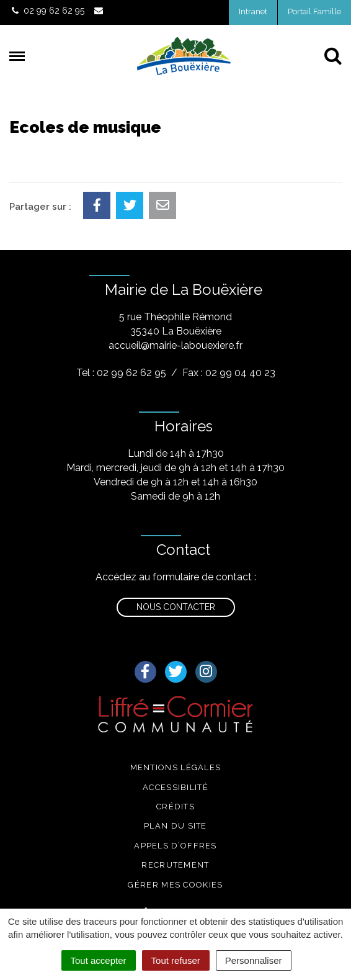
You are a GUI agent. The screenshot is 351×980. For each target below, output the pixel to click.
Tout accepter (99, 960)
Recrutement (175, 865)
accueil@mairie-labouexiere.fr (175, 345)
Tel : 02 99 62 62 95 (121, 373)
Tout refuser (176, 960)
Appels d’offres (175, 846)
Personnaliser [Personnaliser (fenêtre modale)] (254, 960)
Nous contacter (176, 607)
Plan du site (175, 826)
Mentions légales (176, 767)
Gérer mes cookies (175, 885)
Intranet (253, 11)
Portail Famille (314, 11)
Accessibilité (175, 787)
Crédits (175, 807)
